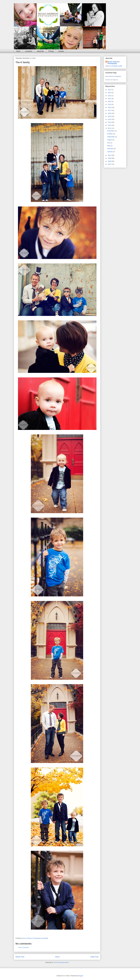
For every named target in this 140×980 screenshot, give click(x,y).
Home (18, 51)
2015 (110, 116)
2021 (110, 99)
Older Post (95, 957)
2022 (110, 96)
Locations (29, 51)
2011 (110, 128)
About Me (40, 51)
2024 (110, 90)
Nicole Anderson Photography (114, 63)
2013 (110, 122)
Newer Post (20, 957)
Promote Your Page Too (112, 80)
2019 (110, 104)
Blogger (81, 976)
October (110, 134)
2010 (110, 155)
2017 (110, 110)
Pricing (51, 51)
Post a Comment (24, 947)
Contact (61, 51)
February (110, 149)
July (109, 143)
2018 (110, 107)
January (110, 152)
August (110, 140)
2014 (110, 119)
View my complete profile (114, 66)
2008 (110, 161)
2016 (110, 113)
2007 (110, 164)
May (109, 146)
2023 (110, 93)
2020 (110, 101)
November (111, 131)
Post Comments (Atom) (61, 962)
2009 (110, 158)
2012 (110, 125)
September (111, 137)
